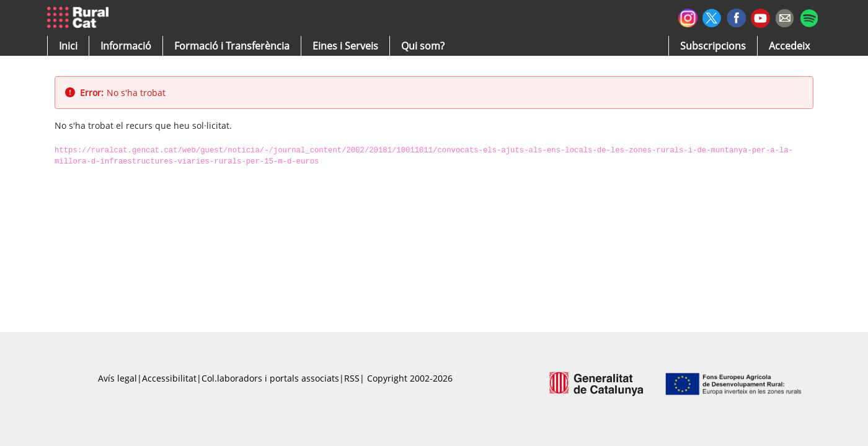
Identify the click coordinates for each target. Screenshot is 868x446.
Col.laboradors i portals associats (270, 378)
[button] (68, 46)
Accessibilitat (169, 378)
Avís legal (117, 378)
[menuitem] (232, 46)
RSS (352, 378)
